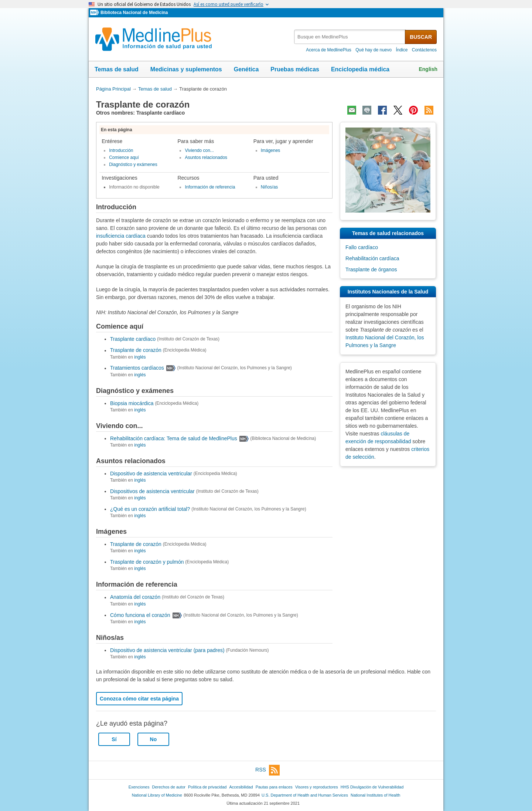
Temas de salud (117, 69)
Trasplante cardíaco (133, 339)
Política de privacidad (207, 787)
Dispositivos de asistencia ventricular (152, 491)
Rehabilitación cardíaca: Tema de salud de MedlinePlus (174, 438)
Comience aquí (124, 157)
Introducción (121, 150)
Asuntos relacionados (206, 157)
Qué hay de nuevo (374, 50)
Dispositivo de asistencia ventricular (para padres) (167, 650)
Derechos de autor (169, 787)
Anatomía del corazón (135, 597)
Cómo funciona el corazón (140, 615)
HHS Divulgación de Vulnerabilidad (372, 787)
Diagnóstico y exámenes (133, 164)
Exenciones (139, 787)
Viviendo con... (199, 150)
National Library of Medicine (157, 795)
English (428, 69)
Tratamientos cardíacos (137, 368)
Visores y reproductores (317, 787)
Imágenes (271, 150)
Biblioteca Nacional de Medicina (134, 13)
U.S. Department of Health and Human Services (305, 795)
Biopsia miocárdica (132, 403)
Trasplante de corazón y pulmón (147, 562)
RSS (267, 770)
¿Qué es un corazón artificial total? (150, 509)
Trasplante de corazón (136, 350)
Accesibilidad (241, 787)
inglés (140, 357)
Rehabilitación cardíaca (372, 258)
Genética (246, 69)
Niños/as (270, 187)
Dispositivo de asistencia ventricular (151, 474)
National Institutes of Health (375, 795)
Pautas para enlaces (274, 787)
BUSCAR (421, 37)
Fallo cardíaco (362, 247)
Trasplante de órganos (371, 269)
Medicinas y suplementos (186, 69)
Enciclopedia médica (360, 69)
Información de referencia (210, 187)
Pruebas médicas (295, 69)
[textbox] (350, 37)
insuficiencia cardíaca (121, 236)
